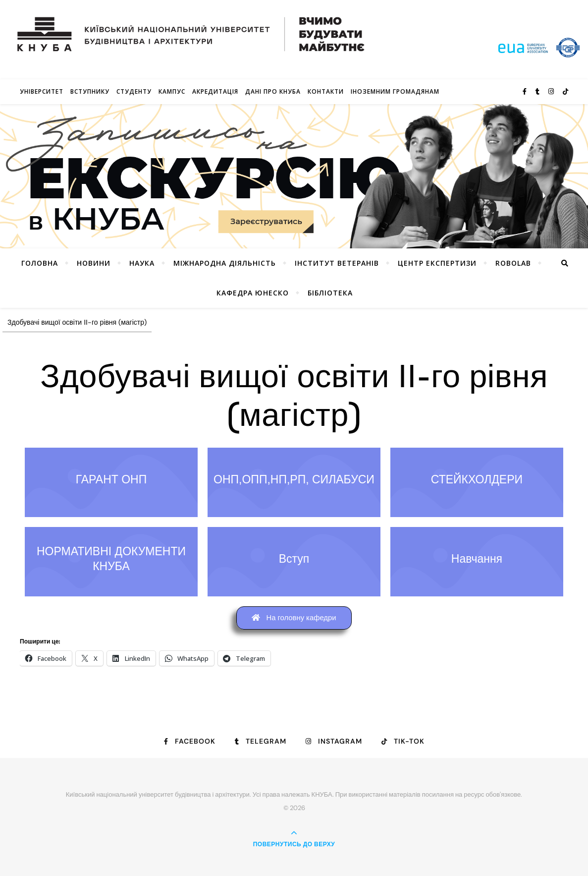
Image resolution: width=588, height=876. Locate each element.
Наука (142, 263)
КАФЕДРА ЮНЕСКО (253, 293)
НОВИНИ (94, 263)
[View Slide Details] (294, 176)
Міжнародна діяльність (225, 263)
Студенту (134, 91)
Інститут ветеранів (337, 263)
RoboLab (513, 263)
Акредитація (215, 91)
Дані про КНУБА (273, 91)
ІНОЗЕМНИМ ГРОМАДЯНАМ (395, 91)
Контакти (326, 91)
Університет (42, 91)
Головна (40, 263)
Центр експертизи (437, 263)
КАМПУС (172, 91)
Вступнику (90, 91)
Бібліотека (330, 293)
